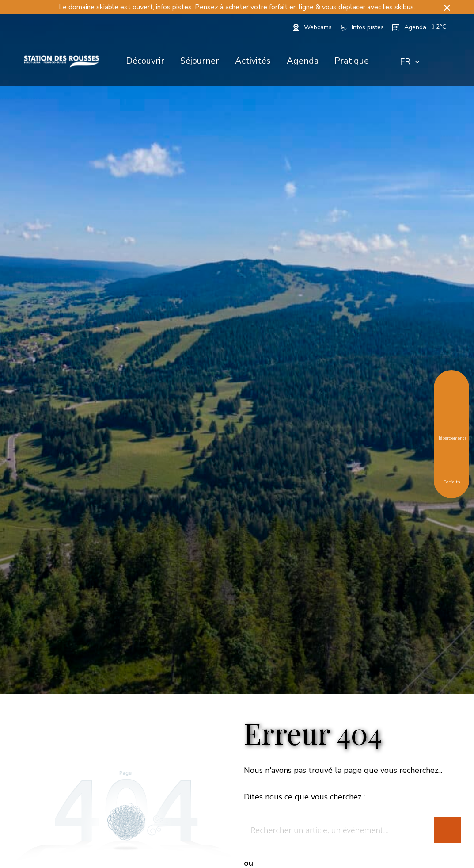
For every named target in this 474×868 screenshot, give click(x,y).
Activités (253, 61)
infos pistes (174, 7)
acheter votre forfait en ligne (269, 7)
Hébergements (451, 432)
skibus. (405, 7)
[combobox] (410, 62)
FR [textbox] (405, 62)
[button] (447, 7)
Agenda (303, 61)
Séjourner (200, 61)
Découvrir (145, 61)
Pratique (352, 61)
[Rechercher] (439, 62)
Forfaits (452, 475)
